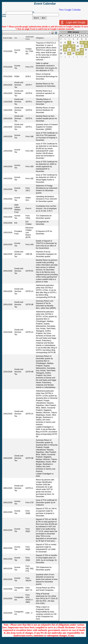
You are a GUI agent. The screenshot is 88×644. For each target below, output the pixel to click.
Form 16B (30, 137)
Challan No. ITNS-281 (30, 51)
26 (61, 53)
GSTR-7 (29, 85)
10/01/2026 (8, 85)
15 (73, 46)
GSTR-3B (29, 305)
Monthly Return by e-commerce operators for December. (45, 93)
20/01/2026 (8, 271)
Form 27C (30, 67)
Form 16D (30, 167)
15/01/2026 (8, 189)
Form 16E (30, 179)
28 (69, 53)
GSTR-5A (29, 271)
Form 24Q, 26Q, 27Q (30, 569)
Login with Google (76, 22)
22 (73, 50)
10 (82, 43)
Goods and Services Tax (19, 85)
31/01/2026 (8, 589)
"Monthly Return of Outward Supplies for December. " (44, 102)
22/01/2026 (8, 332)
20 (65, 50)
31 (69, 39)
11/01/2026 (8, 102)
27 (65, 53)
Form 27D (30, 503)
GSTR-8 (29, 93)
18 (86, 46)
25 (86, 50)
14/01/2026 (8, 137)
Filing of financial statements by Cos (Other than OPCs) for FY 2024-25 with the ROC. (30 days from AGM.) (47, 599)
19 (61, 50)
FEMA (17, 77)
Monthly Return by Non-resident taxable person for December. (46, 119)
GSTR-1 (29, 102)
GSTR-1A (29, 291)
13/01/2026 (8, 110)
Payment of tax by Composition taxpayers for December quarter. (46, 254)
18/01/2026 (8, 254)
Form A (28, 209)
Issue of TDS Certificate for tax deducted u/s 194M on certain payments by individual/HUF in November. (47, 167)
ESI (16, 223)
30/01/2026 (8, 503)
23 (77, 50)
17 (82, 46)
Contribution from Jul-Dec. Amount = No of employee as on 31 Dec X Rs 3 (46, 209)
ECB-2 (28, 77)
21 (69, 50)
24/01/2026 (8, 414)
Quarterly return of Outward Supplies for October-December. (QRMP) (47, 127)
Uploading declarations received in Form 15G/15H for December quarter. (46, 199)
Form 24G (30, 245)
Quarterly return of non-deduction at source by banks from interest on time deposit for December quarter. (47, 579)
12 (61, 46)
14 (69, 46)
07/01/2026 (8, 51)
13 (65, 46)
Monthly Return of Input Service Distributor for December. (45, 110)
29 (61, 39)
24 (82, 50)
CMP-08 (29, 254)
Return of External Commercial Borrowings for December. (47, 77)
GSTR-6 (29, 110)
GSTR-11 (29, 488)
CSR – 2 (29, 613)
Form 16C (30, 151)
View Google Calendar (70, 10)
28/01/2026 (8, 488)
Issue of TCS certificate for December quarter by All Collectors (46, 503)
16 (77, 46)
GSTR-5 (29, 119)
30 (65, 39)
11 (86, 43)
